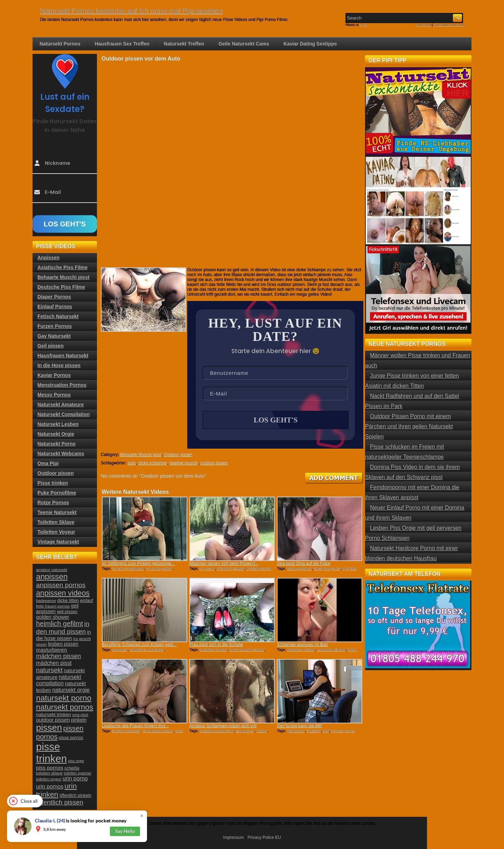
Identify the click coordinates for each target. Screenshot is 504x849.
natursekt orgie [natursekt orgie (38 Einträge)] (71, 690)
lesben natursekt (126, 731)
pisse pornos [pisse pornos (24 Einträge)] (71, 738)
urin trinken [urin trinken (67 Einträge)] (56, 790)
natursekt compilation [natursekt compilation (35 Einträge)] (59, 680)
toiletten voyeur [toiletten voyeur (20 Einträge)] (49, 779)
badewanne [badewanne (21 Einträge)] (46, 601)
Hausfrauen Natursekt (63, 356)
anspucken (245, 731)
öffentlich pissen (230, 568)
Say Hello (125, 831)
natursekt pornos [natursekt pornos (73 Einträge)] (65, 707)
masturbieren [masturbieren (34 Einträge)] (51, 650)
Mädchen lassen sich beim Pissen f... (224, 563)
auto (132, 463)
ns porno (207, 568)
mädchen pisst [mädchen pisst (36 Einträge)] (54, 663)
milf (326, 731)
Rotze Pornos (53, 503)
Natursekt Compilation (64, 414)
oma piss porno (327, 568)
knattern (314, 731)
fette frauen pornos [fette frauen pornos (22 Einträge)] (53, 606)
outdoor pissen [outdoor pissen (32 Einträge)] (53, 720)
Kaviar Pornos (54, 375)
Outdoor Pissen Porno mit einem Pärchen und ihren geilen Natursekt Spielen (409, 426)
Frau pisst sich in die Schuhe (216, 645)
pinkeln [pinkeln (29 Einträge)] (79, 720)
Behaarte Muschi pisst (141, 455)
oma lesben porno (158, 731)
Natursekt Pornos (60, 44)
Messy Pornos (54, 395)
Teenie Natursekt (57, 512)
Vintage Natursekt (58, 542)
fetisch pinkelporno (128, 568)
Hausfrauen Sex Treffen (122, 44)
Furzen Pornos (55, 326)
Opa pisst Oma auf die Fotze (304, 563)
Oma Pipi (48, 463)
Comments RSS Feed (449, 25)
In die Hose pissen (59, 365)
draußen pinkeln (213, 650)
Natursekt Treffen (184, 44)
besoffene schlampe (147, 650)
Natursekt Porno (57, 444)
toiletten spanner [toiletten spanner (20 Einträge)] (78, 773)
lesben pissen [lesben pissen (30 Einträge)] (63, 644)
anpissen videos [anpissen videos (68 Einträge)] (63, 593)
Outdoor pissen (178, 455)
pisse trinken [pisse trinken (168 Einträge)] (51, 753)
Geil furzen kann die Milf (299, 726)
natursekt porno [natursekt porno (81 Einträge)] (64, 698)
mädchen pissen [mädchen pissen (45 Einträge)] (58, 656)
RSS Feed (424, 25)
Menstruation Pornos (62, 385)
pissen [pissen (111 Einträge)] (49, 728)
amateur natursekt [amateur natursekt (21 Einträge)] (52, 570)
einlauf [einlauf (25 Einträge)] (87, 601)
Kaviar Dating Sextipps (310, 44)
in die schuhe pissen (247, 650)
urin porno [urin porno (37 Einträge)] (75, 778)
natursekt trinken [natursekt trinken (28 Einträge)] (54, 714)
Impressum (233, 837)
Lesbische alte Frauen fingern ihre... (135, 726)
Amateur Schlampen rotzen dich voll (223, 726)
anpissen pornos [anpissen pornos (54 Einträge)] (61, 585)
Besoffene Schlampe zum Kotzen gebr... (139, 645)
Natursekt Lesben (58, 424)
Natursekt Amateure (61, 405)
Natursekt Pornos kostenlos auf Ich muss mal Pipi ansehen (131, 11)
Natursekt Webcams (61, 454)
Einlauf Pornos (55, 307)
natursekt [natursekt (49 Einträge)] (49, 670)
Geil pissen (51, 346)
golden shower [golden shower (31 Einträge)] (53, 617)
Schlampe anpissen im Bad (302, 645)
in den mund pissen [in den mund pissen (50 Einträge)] (63, 628)
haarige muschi (184, 463)
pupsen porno (343, 731)
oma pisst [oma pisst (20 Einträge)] (80, 715)
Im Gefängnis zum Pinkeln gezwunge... (138, 563)
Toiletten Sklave (56, 522)
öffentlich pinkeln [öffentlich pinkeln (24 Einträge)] (75, 795)
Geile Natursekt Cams (244, 44)
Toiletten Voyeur (56, 532)
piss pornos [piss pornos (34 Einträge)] (50, 768)
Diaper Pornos (54, 297)
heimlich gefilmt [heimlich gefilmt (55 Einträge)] (59, 624)
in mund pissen (159, 568)
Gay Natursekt (54, 336)
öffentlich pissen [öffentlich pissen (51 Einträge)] (60, 802)
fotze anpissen (299, 568)
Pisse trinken (53, 483)
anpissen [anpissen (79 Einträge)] (52, 577)
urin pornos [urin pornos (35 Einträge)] (50, 787)
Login (364, 25)
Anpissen (48, 258)
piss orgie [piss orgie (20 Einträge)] (76, 761)
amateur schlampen (216, 731)
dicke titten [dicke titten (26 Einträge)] (68, 600)
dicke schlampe (153, 463)
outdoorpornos (259, 568)
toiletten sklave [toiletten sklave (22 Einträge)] (49, 773)
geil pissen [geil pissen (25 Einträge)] (67, 612)
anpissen (120, 650)
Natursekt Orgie (56, 434)
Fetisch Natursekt (58, 316)
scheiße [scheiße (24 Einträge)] (72, 768)
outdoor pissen (214, 463)
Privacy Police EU (264, 837)
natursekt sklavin (331, 650)
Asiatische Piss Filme (62, 267)
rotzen (262, 731)
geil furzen (296, 731)
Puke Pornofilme (57, 493)
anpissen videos (301, 650)
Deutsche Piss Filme (61, 287)
